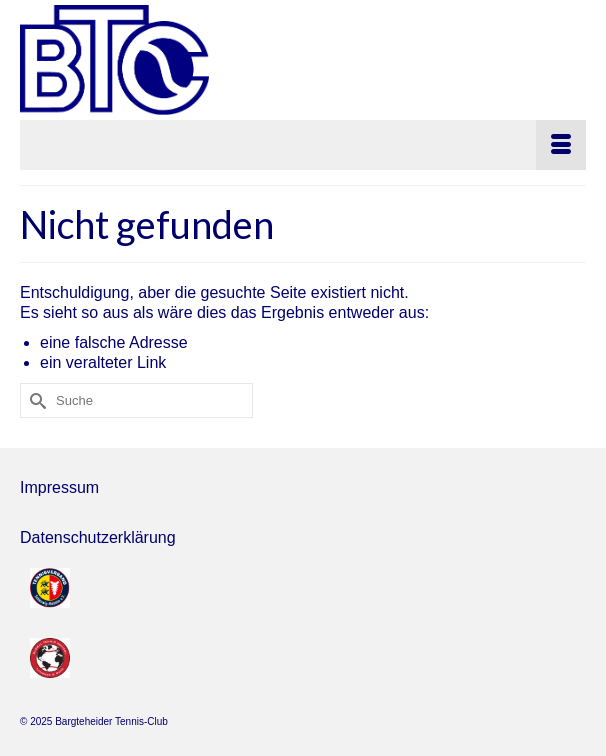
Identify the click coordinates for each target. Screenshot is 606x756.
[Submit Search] (35, 400)
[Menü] (303, 145)
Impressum (59, 487)
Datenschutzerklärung (98, 537)
